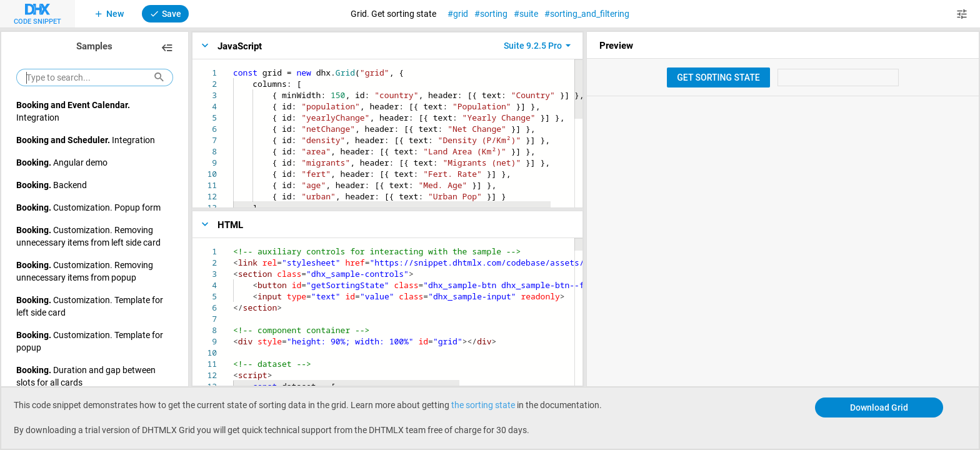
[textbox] (233, 67)
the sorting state (483, 405)
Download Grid (879, 407)
